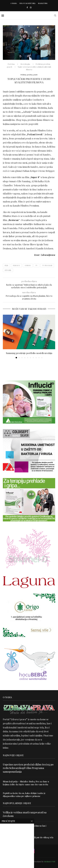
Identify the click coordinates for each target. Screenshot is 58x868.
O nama (14, 3)
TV (36, 265)
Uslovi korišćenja (27, 3)
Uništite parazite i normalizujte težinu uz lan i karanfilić (25, 827)
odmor (28, 265)
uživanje (8, 270)
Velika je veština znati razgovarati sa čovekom (25, 814)
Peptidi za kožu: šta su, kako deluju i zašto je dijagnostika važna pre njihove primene (24, 795)
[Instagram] (31, 7)
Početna (11, 64)
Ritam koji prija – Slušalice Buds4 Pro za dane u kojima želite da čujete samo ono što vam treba (26, 783)
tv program (47, 265)
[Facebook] (27, 7)
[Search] (55, 15)
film (6, 265)
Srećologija (25, 64)
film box (16, 265)
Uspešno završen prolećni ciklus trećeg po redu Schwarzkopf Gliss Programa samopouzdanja (28, 768)
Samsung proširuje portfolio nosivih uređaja (29, 353)
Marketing (43, 3)
